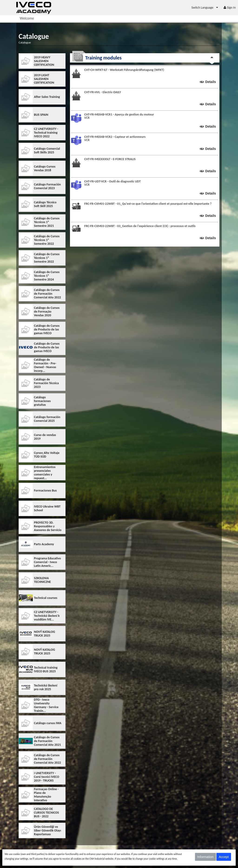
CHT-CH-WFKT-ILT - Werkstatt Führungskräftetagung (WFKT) (124, 70)
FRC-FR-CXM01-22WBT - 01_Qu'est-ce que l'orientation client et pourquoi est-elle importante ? (148, 204)
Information (205, 857)
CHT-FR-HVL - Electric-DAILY (103, 92)
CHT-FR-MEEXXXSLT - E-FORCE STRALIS (110, 159)
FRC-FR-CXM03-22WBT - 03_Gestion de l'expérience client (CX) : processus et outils (140, 226)
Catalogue (25, 42)
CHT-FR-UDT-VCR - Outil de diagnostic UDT (113, 181)
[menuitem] (205, 8)
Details (211, 82)
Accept (224, 857)
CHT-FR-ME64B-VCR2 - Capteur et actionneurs (115, 137)
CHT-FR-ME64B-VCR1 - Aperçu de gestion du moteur (119, 114)
